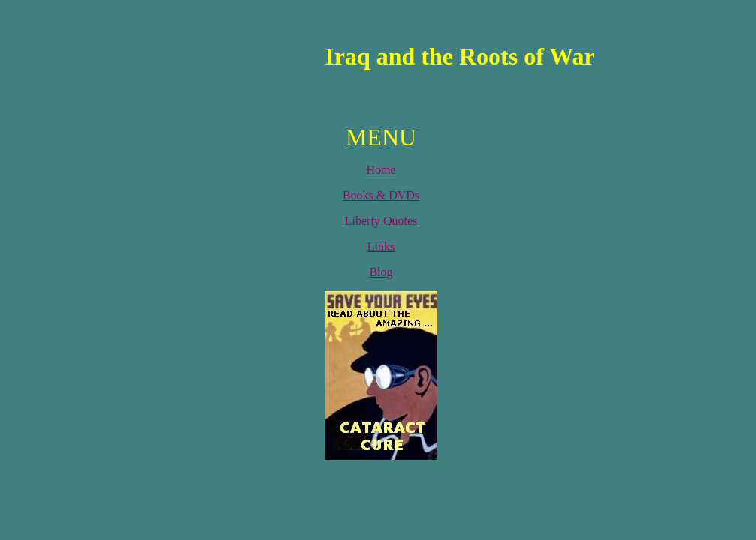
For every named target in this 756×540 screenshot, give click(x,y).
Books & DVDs (381, 195)
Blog (381, 272)
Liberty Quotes (381, 221)
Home (381, 170)
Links (381, 246)
